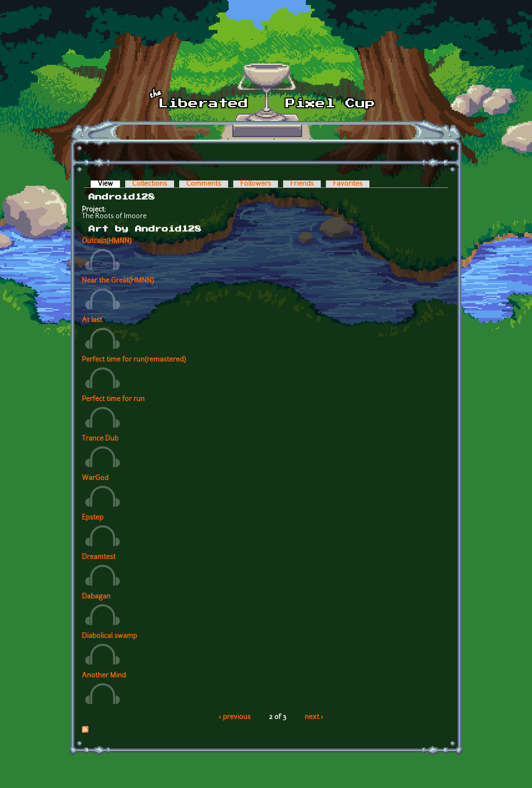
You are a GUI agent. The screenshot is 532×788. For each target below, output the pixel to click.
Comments (204, 184)
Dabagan (96, 597)
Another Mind (104, 676)
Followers (256, 184)
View (109, 184)
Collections (150, 184)
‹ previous (235, 717)
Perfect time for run (113, 399)
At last (92, 320)
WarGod (95, 478)
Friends (302, 184)
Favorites (348, 184)
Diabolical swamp (110, 636)
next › (314, 717)
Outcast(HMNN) (107, 241)
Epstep (93, 518)
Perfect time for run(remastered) (134, 360)
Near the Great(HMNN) (118, 281)
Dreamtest (99, 557)
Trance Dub (100, 439)
